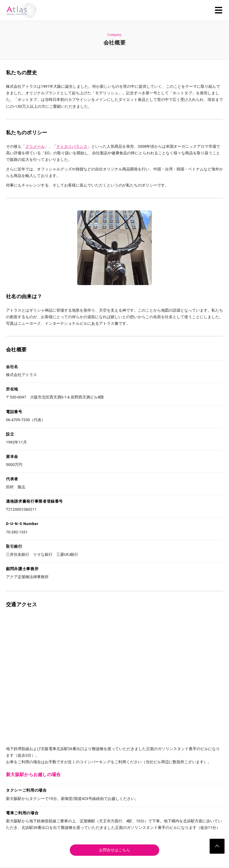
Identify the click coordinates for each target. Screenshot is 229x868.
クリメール (35, 146)
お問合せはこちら (114, 850)
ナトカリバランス (72, 146)
